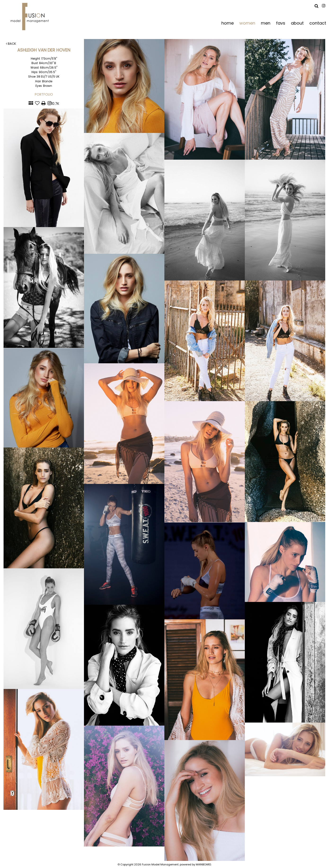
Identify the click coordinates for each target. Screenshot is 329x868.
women (247, 23)
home (228, 23)
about (297, 23)
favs (281, 23)
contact (318, 23)
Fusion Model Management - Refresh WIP (31, 17)
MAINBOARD (203, 864)
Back (11, 44)
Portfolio (44, 94)
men (266, 23)
